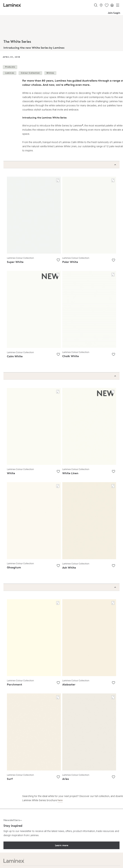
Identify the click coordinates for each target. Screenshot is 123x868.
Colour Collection (30, 73)
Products (10, 67)
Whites (50, 73)
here (60, 800)
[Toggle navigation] (118, 6)
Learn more (62, 845)
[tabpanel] (61, 33)
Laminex (10, 73)
